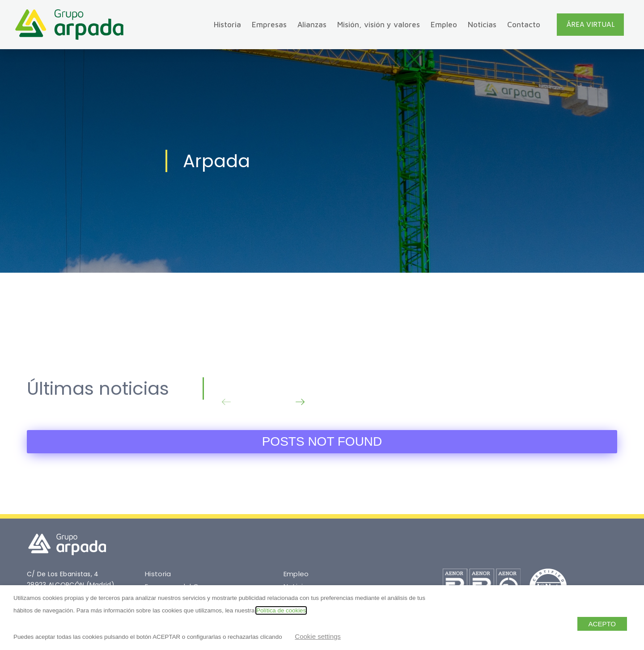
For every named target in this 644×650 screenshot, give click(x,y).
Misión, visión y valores (379, 25)
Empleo (444, 25)
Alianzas (312, 25)
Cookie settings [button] (318, 636)
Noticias (482, 25)
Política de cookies (281, 610)
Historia (227, 25)
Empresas (269, 25)
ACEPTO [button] (602, 624)
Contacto (524, 25)
